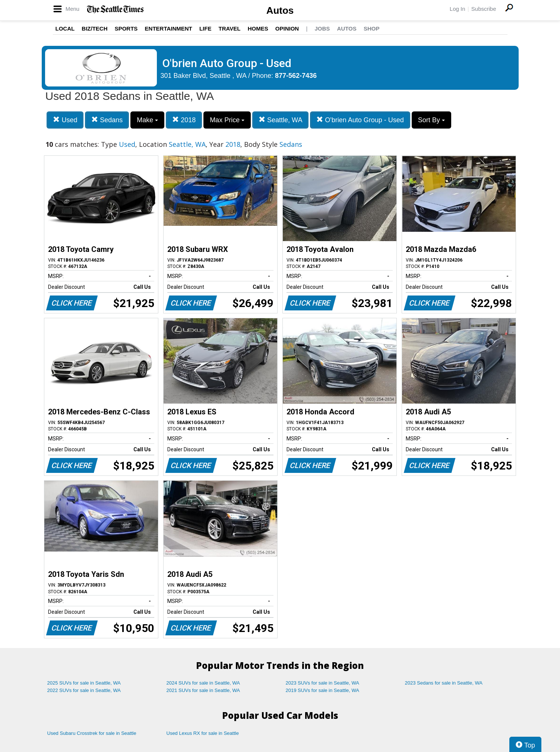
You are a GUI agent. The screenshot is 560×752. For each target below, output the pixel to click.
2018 (184, 120)
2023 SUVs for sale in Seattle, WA (323, 683)
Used (65, 120)
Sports (126, 29)
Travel (230, 29)
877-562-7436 (296, 76)
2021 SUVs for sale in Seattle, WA (203, 690)
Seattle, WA (280, 120)
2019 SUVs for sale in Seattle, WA (323, 690)
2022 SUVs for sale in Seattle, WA (84, 690)
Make (147, 120)
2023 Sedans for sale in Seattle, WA (444, 683)
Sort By (431, 120)
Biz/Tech (94, 29)
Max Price (227, 120)
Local (65, 29)
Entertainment (169, 29)
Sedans (107, 120)
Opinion (287, 29)
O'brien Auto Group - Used (360, 120)
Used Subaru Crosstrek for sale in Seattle (92, 733)
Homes (258, 29)
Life (205, 29)
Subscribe (484, 9)
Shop (372, 29)
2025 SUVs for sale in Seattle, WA (84, 683)
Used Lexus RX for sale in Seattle (203, 733)
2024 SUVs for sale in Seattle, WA (203, 683)
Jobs (322, 29)
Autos (280, 10)
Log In (458, 9)
